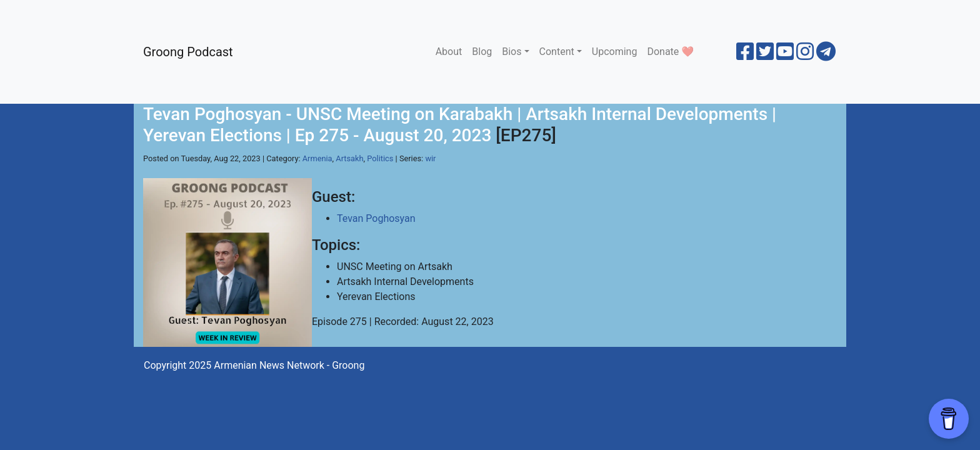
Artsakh (349, 158)
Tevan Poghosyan (376, 218)
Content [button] (557, 52)
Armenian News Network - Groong (289, 365)
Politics (380, 158)
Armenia (317, 158)
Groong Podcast (188, 52)
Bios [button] (512, 52)
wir (430, 158)
